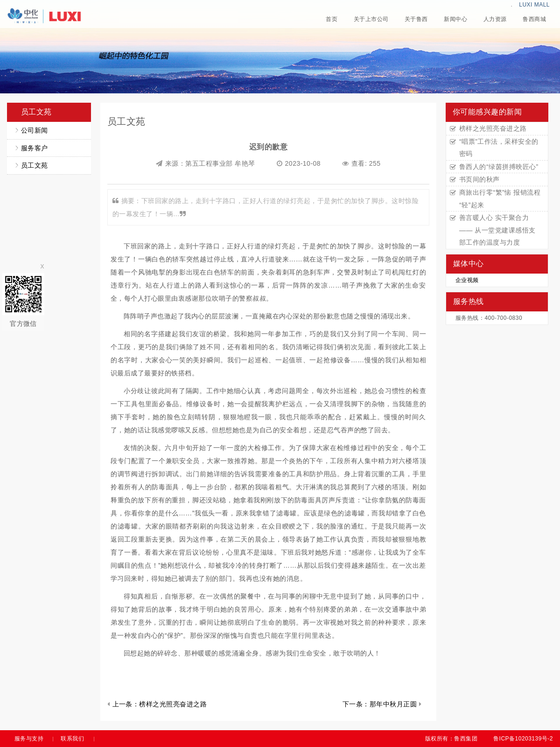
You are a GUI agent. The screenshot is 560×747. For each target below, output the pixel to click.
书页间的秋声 (479, 179)
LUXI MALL (534, 5)
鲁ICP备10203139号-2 (523, 739)
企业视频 (467, 280)
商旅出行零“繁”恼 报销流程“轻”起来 (500, 199)
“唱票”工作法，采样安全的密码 (499, 148)
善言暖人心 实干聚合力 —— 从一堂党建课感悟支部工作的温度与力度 (497, 230)
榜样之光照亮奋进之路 (173, 704)
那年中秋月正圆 (393, 704)
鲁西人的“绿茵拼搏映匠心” (499, 167)
